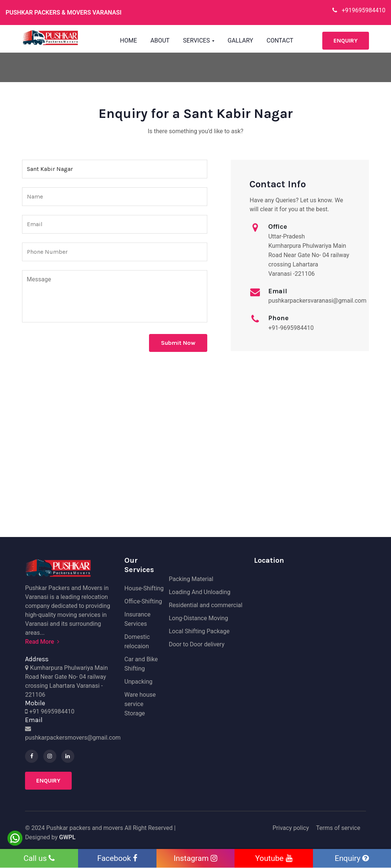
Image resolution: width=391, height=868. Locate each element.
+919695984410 (359, 10)
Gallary (241, 40)
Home (128, 40)
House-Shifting (144, 588)
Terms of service (338, 828)
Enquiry (346, 40)
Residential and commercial (206, 605)
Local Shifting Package (199, 631)
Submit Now (178, 343)
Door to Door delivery (197, 644)
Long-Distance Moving (198, 618)
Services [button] (197, 40)
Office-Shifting (143, 601)
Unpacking (138, 682)
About (160, 40)
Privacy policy (291, 828)
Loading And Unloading (200, 592)
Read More (42, 642)
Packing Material (191, 579)
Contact (280, 40)
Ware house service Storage (140, 704)
